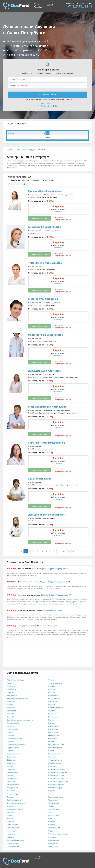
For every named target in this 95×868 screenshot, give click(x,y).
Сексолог (52, 751)
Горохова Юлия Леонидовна (43, 299)
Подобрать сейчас (47, 95)
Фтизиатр (52, 825)
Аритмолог (11, 701)
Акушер (31, 195)
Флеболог (52, 819)
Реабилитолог (54, 732)
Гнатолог (10, 751)
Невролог (10, 822)
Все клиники (38, 859)
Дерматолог (11, 757)
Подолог (52, 711)
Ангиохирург (11, 689)
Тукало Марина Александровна (45, 263)
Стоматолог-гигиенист (57, 769)
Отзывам (44, 180)
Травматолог (53, 800)
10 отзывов (58, 391)
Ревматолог (53, 738)
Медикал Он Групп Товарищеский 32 (54, 569)
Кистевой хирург (13, 785)
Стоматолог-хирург (55, 788)
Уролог (51, 812)
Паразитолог (53, 701)
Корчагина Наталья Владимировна (47, 443)
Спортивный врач (55, 763)
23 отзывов (58, 284)
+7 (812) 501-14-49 (80, 7)
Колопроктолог (12, 788)
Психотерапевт (54, 726)
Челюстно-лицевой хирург (58, 834)
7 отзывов (58, 463)
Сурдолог (52, 791)
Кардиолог (11, 775)
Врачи (10, 124)
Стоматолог (53, 766)
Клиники (22, 124)
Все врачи (38, 856)
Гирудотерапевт (13, 748)
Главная (10, 150)
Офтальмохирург (55, 698)
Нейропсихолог (12, 825)
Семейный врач (54, 754)
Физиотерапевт (54, 815)
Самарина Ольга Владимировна (45, 191)
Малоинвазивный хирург (16, 803)
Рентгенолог (53, 742)
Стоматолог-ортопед (56, 778)
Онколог (51, 680)
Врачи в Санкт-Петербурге (25, 150)
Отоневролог (53, 695)
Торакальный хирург (56, 797)
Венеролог (11, 708)
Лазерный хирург (13, 794)
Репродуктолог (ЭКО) (56, 745)
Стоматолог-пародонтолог (58, 782)
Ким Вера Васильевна (40, 479)
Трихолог (52, 806)
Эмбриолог (53, 837)
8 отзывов (58, 427)
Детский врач (27, 184)
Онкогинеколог (48, 375)
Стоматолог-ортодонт (56, 775)
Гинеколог (38, 195)
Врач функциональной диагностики (20, 720)
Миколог (10, 815)
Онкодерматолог (13, 846)
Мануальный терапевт (15, 809)
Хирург (51, 831)
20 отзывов (58, 320)
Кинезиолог (11, 782)
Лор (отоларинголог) (14, 800)
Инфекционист (12, 772)
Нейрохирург (12, 831)
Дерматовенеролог (14, 754)
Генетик (10, 732)
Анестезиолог (12, 695)
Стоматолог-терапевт (56, 785)
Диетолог (10, 766)
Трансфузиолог (54, 803)
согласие (45, 99)
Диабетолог (11, 763)
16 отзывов (58, 356)
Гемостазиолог (12, 729)
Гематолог (11, 726)
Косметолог (11, 791)
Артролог (10, 705)
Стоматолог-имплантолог (58, 772)
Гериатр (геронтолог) (15, 738)
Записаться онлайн (40, 218)
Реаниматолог (54, 735)
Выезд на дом (13, 184)
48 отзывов (58, 212)
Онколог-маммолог (55, 683)
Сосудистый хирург (56, 760)
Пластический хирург (56, 708)
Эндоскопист (53, 843)
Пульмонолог (53, 729)
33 (69, 551)
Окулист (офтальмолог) (16, 840)
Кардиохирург (12, 778)
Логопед (10, 797)
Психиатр (52, 720)
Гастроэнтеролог (13, 723)
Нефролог (11, 837)
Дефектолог (11, 760)
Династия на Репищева (52, 610)
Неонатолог (11, 834)
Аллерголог (11, 686)
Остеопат (52, 692)
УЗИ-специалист (49, 195)
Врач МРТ (11, 717)
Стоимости (35, 180)
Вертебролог (12, 711)
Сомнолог (52, 757)
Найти (47, 137)
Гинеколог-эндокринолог (65, 195)
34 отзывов (58, 248)
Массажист (11, 812)
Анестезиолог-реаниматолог (17, 698)
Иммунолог (11, 769)
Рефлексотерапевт (55, 748)
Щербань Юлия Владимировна (44, 227)
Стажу (52, 180)
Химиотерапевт (54, 828)
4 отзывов (58, 499)
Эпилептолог (53, 846)
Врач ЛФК (10, 714)
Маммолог (47, 411)
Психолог (52, 723)
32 (64, 551)
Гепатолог (11, 735)
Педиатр (52, 705)
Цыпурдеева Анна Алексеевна (44, 371)
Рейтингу (25, 180)
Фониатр (52, 822)
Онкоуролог (53, 686)
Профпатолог (53, 717)
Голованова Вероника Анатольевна (47, 407)
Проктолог (52, 714)
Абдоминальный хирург (16, 680)
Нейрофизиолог (13, 828)
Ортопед (52, 689)
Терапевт (52, 794)
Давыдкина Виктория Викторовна (46, 515)
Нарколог (10, 819)
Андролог (10, 692)
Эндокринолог (54, 840)
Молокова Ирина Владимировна (45, 335)
